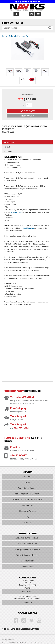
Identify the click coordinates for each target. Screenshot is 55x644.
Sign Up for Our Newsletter (22, 629)
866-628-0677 (18, 455)
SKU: (5, 132)
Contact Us (27, 603)
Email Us (15, 447)
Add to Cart (27, 111)
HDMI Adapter (16, 212)
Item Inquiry (28, 116)
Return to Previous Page (19, 36)
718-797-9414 (21, 428)
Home (5, 36)
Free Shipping (18, 408)
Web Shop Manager (44, 643)
